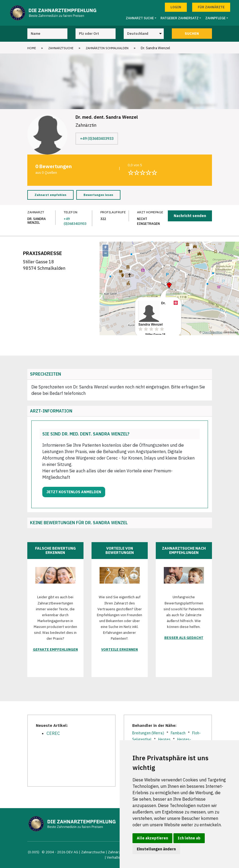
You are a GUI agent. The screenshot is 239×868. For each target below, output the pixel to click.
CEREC (53, 733)
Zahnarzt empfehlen (50, 195)
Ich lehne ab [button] (189, 838)
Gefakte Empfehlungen (55, 649)
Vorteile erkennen (119, 649)
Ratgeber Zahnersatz (180, 18)
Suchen (192, 34)
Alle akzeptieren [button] (152, 838)
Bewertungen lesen (98, 195)
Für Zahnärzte (211, 7)
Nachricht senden (190, 216)
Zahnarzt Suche (140, 18)
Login (176, 7)
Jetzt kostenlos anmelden (74, 492)
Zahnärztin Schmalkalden (107, 48)
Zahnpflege (215, 18)
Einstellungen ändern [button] (156, 849)
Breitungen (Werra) (148, 733)
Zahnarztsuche (61, 48)
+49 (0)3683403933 (97, 138)
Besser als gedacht (184, 638)
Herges (164, 739)
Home (32, 48)
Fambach (178, 733)
